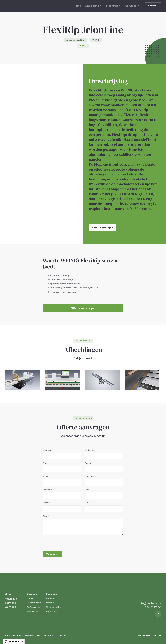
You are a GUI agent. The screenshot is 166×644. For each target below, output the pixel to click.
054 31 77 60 (153, 607)
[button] (94, 6)
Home (77, 6)
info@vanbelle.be (150, 603)
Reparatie (52, 594)
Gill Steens (156, 636)
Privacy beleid (50, 636)
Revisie (50, 598)
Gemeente (47, 490)
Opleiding (51, 612)
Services (11, 603)
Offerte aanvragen (103, 228)
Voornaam (47, 450)
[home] (19, 6)
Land (87, 490)
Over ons (32, 594)
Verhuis (50, 603)
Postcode (89, 476)
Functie (88, 463)
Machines (11, 599)
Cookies (62, 636)
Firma (45, 463)
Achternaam (90, 450)
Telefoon (47, 503)
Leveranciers (34, 603)
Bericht (46, 516)
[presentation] (63, 542)
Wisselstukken (54, 607)
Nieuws (31, 598)
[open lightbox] (22, 380)
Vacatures (33, 612)
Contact (153, 6)
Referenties (33, 607)
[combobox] (14, 641)
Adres (45, 476)
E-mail (88, 503)
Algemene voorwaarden (29, 636)
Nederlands (12, 641)
